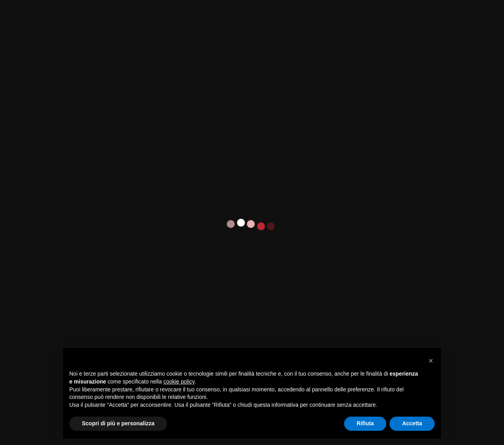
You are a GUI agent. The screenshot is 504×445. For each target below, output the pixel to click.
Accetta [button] (412, 423)
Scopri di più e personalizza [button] (118, 423)
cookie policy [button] (179, 382)
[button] (431, 361)
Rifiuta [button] (365, 423)
